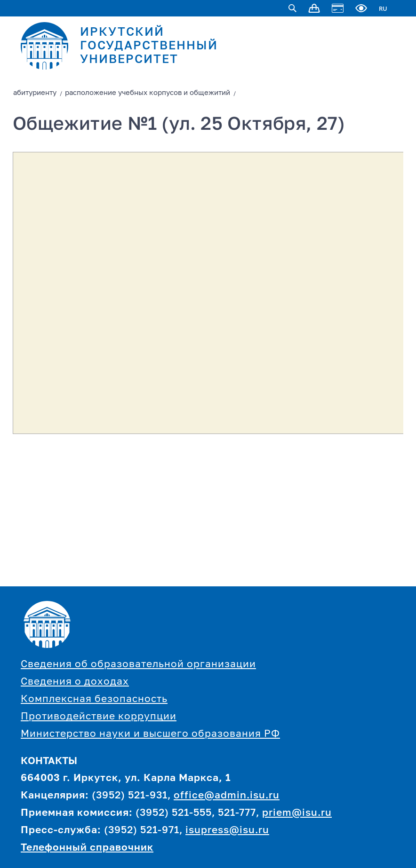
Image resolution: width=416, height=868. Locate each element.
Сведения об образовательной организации (138, 665)
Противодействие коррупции (99, 717)
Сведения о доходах (75, 682)
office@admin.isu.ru (227, 796)
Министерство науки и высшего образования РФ (150, 734)
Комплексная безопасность (94, 699)
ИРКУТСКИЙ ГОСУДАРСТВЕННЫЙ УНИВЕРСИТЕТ (149, 46)
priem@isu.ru (297, 813)
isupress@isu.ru (227, 831)
